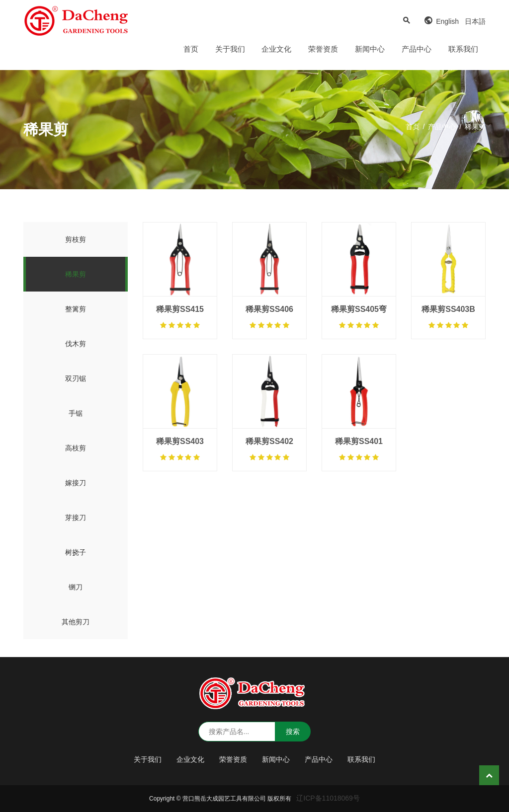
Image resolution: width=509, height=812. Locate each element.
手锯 (76, 413)
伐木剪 (76, 344)
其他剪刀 (76, 622)
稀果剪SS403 (180, 441)
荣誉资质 (323, 49)
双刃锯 (76, 378)
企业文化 (276, 49)
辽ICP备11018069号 (328, 798)
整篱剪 (76, 309)
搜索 (293, 732)
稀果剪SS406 (269, 309)
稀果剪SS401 (359, 441)
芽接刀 (76, 517)
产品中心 (417, 49)
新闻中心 (370, 49)
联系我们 (463, 49)
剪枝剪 (76, 239)
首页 (191, 49)
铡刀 (76, 587)
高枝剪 (76, 448)
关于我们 (230, 49)
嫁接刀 (76, 483)
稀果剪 (76, 274)
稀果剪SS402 (269, 441)
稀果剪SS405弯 (359, 309)
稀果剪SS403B (448, 309)
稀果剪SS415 (180, 309)
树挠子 (76, 552)
